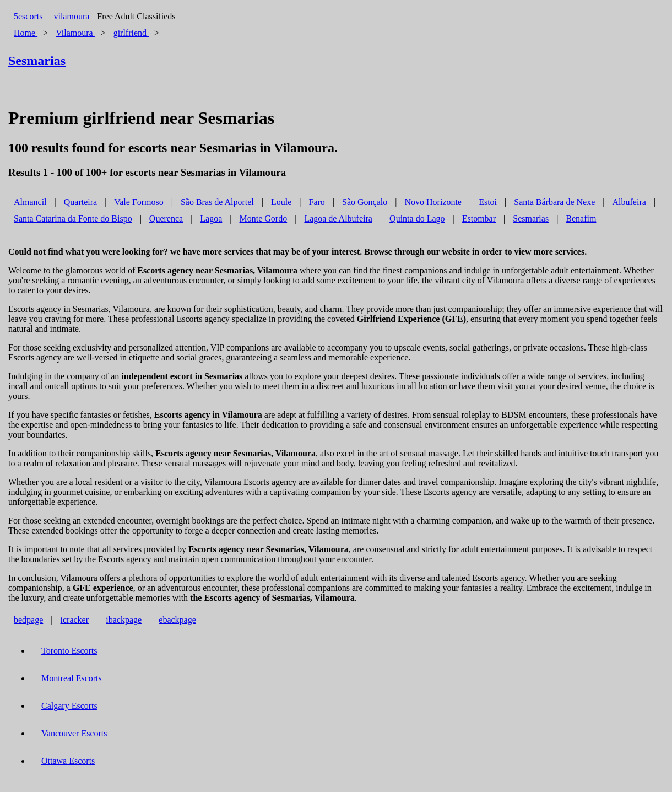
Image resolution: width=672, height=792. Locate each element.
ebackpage (177, 620)
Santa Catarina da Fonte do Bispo (73, 219)
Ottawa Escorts (68, 761)
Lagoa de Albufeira (338, 219)
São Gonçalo (365, 202)
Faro (317, 202)
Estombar (479, 219)
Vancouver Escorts (74, 733)
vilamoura (71, 16)
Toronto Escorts (69, 651)
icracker (75, 620)
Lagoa (211, 219)
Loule (281, 202)
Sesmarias (531, 219)
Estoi (488, 202)
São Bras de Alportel (217, 202)
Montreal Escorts (72, 678)
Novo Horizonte (433, 202)
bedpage (28, 620)
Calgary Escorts (69, 706)
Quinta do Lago (417, 219)
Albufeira (629, 202)
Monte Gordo (264, 219)
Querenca (166, 219)
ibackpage (124, 620)
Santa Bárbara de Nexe (554, 202)
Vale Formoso (139, 202)
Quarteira (80, 202)
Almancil (30, 202)
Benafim (581, 219)
